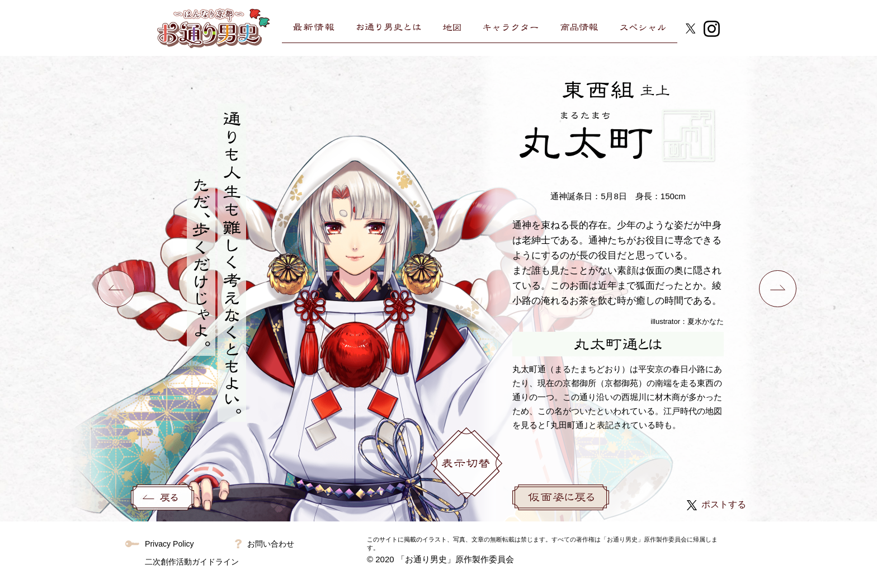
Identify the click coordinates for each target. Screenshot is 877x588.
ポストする (716, 504)
